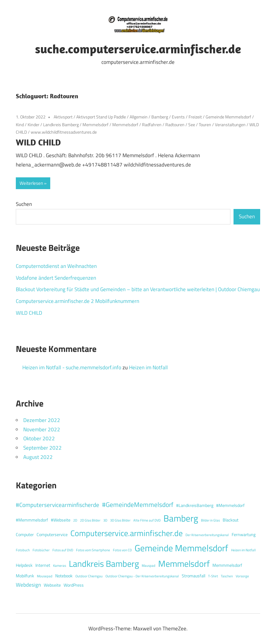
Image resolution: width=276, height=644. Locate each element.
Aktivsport (63, 117)
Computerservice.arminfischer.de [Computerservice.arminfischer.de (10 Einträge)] (127, 533)
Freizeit (195, 117)
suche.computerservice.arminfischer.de (138, 49)
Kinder (33, 124)
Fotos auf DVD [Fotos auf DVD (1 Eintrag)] (63, 550)
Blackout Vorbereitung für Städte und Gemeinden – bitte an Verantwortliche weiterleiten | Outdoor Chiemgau (138, 289)
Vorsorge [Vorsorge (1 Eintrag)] (242, 576)
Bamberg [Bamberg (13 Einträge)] (181, 518)
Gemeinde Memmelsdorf (228, 117)
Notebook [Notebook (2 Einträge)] (64, 576)
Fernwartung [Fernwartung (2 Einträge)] (244, 535)
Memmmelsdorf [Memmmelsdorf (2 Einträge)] (227, 565)
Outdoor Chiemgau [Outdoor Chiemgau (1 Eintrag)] (89, 576)
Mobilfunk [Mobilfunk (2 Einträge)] (25, 576)
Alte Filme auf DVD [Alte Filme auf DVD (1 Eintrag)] (147, 520)
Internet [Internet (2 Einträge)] (43, 565)
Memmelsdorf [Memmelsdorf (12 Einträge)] (184, 564)
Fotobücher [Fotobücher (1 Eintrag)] (41, 550)
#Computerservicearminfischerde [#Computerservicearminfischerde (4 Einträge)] (58, 505)
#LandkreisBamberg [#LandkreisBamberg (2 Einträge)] (195, 505)
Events (178, 117)
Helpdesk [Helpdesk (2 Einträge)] (24, 565)
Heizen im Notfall (148, 367)
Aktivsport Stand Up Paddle (101, 117)
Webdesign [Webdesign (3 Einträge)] (28, 585)
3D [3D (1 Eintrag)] (105, 520)
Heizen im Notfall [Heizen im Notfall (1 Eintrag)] (243, 550)
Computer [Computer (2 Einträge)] (25, 535)
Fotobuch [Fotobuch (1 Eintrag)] (23, 550)
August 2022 (38, 457)
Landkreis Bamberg (61, 124)
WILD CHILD (38, 142)
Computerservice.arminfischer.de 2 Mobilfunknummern (78, 301)
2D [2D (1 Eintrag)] (75, 520)
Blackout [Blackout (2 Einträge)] (231, 520)
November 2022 (42, 429)
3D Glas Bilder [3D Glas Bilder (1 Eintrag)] (120, 520)
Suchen (24, 204)
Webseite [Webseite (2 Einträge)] (52, 585)
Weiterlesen (31, 183)
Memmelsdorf (96, 124)
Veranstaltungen (230, 124)
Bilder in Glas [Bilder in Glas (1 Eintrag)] (210, 520)
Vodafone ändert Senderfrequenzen (56, 278)
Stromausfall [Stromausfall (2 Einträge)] (194, 576)
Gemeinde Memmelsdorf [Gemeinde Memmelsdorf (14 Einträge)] (181, 548)
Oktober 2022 (39, 438)
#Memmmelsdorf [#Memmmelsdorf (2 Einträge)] (32, 520)
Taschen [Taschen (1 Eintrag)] (227, 576)
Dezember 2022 (42, 420)
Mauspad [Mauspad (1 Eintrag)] (149, 566)
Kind (20, 124)
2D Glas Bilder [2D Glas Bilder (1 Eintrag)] (90, 520)
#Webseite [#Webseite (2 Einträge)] (61, 520)
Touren (205, 124)
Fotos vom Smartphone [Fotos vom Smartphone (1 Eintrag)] (93, 550)
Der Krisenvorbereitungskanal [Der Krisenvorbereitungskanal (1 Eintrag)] (207, 535)
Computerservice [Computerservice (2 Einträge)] (52, 535)
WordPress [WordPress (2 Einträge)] (74, 585)
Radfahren (152, 124)
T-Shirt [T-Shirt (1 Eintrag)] (213, 576)
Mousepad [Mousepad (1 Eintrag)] (45, 576)
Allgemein (139, 117)
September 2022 (42, 448)
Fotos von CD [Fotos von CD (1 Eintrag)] (122, 550)
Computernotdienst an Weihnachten (56, 266)
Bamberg (160, 117)
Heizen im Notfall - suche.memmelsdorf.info (72, 367)
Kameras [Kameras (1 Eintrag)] (60, 566)
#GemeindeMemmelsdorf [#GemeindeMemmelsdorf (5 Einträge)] (138, 504)
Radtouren (175, 124)
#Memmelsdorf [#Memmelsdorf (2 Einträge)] (230, 505)
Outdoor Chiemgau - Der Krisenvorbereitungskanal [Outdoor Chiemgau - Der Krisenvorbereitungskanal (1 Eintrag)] (142, 576)
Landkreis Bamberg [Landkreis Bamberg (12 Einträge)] (104, 564)
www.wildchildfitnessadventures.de (64, 132)
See (192, 124)
